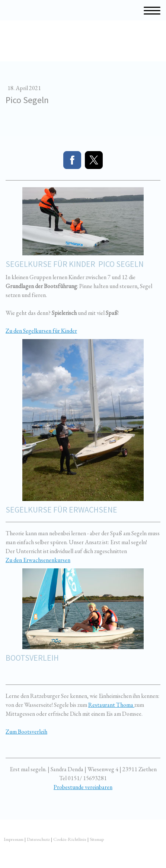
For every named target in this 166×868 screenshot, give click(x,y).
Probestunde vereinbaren (83, 787)
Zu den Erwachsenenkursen (38, 560)
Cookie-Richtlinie (70, 839)
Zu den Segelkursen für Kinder (41, 331)
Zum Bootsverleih (26, 732)
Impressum (14, 839)
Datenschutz (38, 839)
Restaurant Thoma (111, 705)
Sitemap (97, 839)
